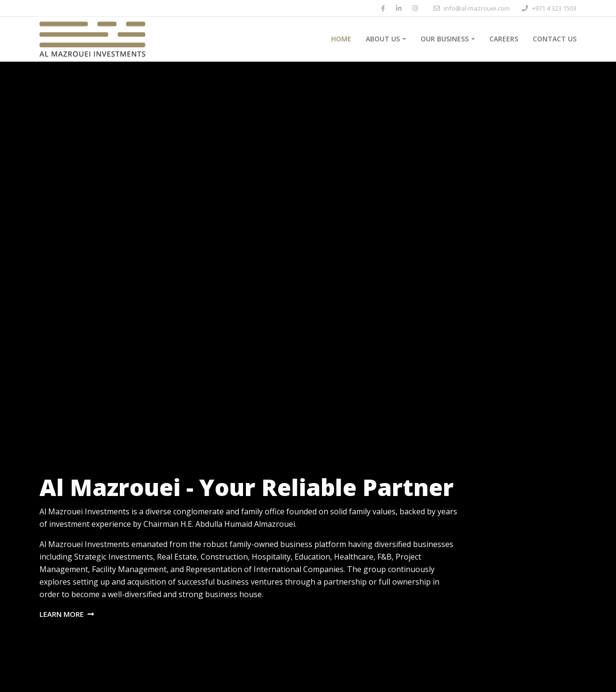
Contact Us (555, 39)
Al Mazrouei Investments (84, 511)
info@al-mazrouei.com (477, 8)
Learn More (67, 614)
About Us (383, 39)
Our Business (445, 39)
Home (341, 39)
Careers (504, 39)
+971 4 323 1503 (554, 8)
